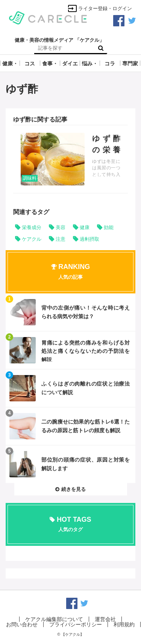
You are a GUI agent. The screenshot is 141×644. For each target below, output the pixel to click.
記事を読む (70, 159)
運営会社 (105, 619)
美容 (61, 227)
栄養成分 (32, 227)
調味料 (30, 178)
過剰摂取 (89, 239)
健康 (85, 227)
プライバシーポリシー (76, 624)
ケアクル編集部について (54, 619)
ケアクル (32, 239)
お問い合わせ (22, 624)
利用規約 (124, 624)
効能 (109, 227)
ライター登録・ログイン (100, 8)
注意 (61, 239)
